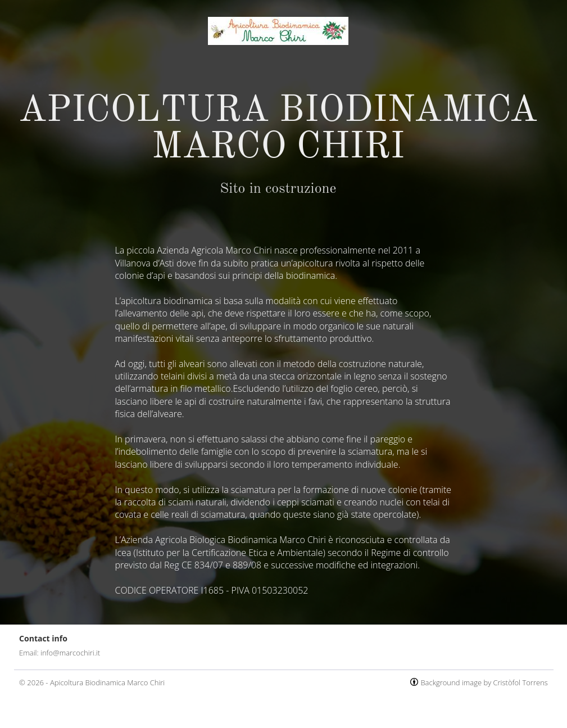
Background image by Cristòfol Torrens (484, 682)
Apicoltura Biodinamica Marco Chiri (107, 682)
